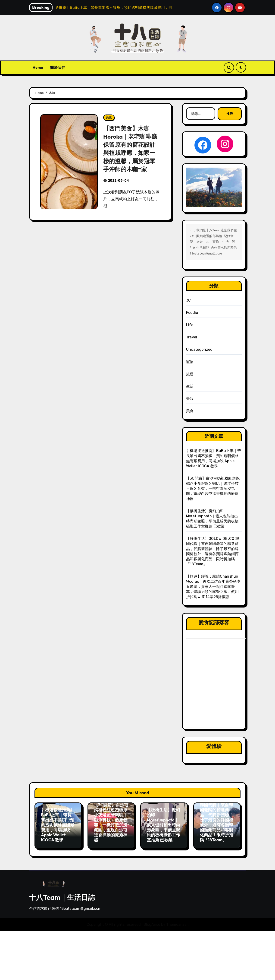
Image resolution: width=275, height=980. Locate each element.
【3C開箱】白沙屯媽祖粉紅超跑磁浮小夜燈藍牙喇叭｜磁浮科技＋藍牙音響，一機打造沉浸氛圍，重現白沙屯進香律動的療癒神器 (213, 488)
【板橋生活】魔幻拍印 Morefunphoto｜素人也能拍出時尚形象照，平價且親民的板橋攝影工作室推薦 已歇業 (163, 825)
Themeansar (177, 922)
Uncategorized (199, 349)
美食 (109, 117)
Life (190, 325)
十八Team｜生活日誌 (62, 895)
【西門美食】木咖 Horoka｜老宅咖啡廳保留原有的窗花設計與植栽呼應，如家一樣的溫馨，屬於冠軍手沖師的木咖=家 (131, 148)
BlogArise (152, 922)
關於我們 (58, 67)
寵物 (190, 362)
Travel (192, 337)
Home (38, 67)
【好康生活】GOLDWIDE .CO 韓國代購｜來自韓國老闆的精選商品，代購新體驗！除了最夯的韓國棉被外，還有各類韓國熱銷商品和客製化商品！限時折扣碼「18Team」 (216, 817)
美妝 (190, 399)
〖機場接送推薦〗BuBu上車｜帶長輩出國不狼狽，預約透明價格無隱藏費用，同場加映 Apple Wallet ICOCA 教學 (58, 825)
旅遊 (190, 374)
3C (188, 300)
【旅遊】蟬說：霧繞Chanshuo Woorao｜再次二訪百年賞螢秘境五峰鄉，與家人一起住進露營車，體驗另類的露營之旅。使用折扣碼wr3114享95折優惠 (213, 587)
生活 (190, 386)
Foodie (192, 313)
